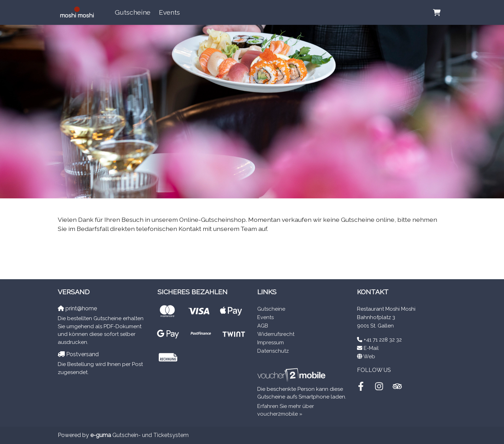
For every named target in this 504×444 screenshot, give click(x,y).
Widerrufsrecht (276, 334)
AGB (263, 326)
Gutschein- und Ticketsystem (139, 435)
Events (169, 12)
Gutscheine (133, 12)
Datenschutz (273, 351)
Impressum (271, 343)
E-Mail (371, 348)
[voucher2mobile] (292, 375)
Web (369, 357)
